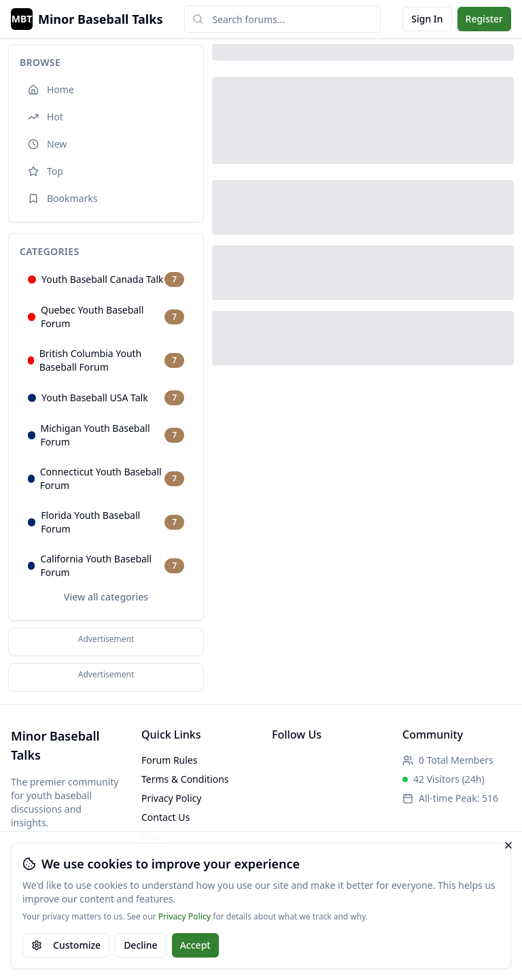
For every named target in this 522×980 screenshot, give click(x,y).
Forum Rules (169, 760)
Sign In (427, 19)
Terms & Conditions (185, 779)
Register (484, 19)
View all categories (106, 597)
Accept (195, 945)
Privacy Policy (185, 917)
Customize (66, 945)
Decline (141, 945)
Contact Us (166, 817)
